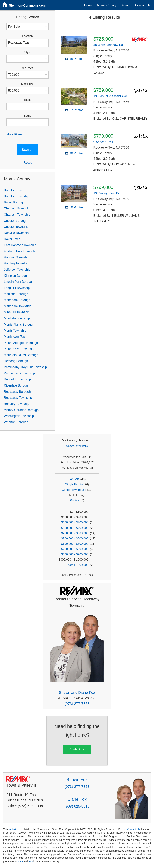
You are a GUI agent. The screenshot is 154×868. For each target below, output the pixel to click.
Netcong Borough (16, 361)
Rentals (75, 500)
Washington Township (19, 416)
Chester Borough (16, 221)
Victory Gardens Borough (21, 410)
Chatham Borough (16, 208)
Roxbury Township (16, 404)
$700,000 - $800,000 (75, 549)
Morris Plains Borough (19, 325)
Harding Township (16, 263)
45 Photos (76, 59)
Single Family (74, 484)
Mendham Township (18, 306)
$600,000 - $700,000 (75, 544)
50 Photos (76, 207)
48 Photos (76, 153)
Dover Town (12, 239)
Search (126, 5)
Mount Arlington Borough (21, 343)
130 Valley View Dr (106, 193)
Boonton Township (16, 196)
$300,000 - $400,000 (75, 528)
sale (21, 861)
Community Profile (77, 446)
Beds (27, 100)
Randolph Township (17, 379)
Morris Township (15, 330)
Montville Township (17, 318)
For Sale (74, 479)
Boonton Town (14, 190)
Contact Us (143, 5)
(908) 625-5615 (77, 806)
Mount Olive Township (19, 349)
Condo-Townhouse (74, 490)
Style (27, 52)
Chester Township (16, 227)
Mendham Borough (17, 300)
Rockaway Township (18, 398)
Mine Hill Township (17, 312)
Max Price (27, 84)
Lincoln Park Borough (19, 282)
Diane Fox (77, 799)
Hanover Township (17, 257)
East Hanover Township (20, 245)
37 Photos (76, 110)
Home (88, 5)
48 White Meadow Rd (108, 45)
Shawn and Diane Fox (77, 692)
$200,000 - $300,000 (75, 522)
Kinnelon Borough (16, 276)
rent (31, 861)
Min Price (27, 68)
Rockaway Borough (17, 392)
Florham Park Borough (19, 251)
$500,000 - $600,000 (75, 538)
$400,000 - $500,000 (75, 533)
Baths (27, 116)
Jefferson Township (17, 270)
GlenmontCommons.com (27, 5)
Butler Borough (14, 202)
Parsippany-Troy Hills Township (25, 367)
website (13, 829)
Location (27, 36)
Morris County (107, 5)
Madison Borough (16, 294)
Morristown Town (15, 337)
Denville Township (16, 233)
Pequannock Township (19, 373)
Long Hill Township (17, 288)
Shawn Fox (77, 779)
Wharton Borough (16, 422)
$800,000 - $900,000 (75, 554)
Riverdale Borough (17, 385)
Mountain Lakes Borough (21, 355)
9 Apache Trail (103, 142)
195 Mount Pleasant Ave (110, 96)
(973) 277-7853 (77, 704)
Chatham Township (17, 215)
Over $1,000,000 (77, 565)
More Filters (15, 134)
